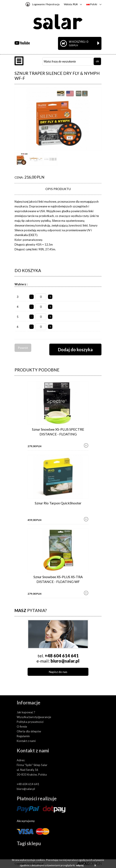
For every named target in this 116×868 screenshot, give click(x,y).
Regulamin (23, 736)
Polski (92, 4)
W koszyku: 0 (84, 43)
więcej (80, 865)
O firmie (22, 727)
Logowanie (38, 4)
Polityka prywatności (30, 722)
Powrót (23, 348)
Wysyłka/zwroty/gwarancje (34, 717)
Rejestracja (53, 4)
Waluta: (71, 4)
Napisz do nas (58, 672)
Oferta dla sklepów (29, 731)
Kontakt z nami (26, 741)
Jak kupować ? (26, 712)
